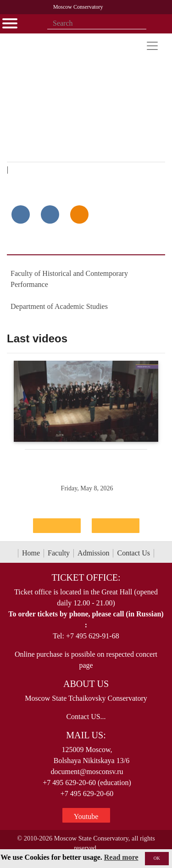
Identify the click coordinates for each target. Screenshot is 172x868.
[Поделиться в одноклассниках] (79, 214)
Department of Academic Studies (59, 306)
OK (157, 858)
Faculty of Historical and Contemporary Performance (69, 279)
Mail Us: (86, 735)
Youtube (86, 816)
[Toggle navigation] (152, 46)
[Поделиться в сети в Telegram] (50, 214)
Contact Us (133, 553)
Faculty (59, 553)
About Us (86, 684)
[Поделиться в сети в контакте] (21, 214)
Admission (93, 553)
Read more (121, 857)
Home (31, 553)
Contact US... (86, 717)
